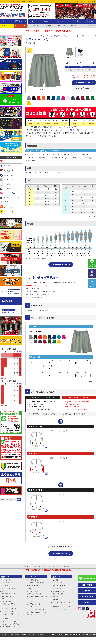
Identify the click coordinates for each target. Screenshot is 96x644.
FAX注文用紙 (6, 583)
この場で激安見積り (82, 88)
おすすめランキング (76, 26)
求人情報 (55, 599)
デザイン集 (62, 26)
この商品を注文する (82, 82)
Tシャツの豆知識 (32, 591)
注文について (48, 21)
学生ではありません (47, 310)
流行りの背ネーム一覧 (9, 627)
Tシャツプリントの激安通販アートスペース (54, 36)
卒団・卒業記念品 (7, 611)
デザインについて (21, 21)
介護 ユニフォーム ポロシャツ (36, 609)
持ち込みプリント (7, 26)
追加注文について (21, 26)
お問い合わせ (92, 1)
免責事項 (55, 597)
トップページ (7, 21)
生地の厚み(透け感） (34, 580)
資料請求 (87, 591)
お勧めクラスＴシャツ (34, 588)
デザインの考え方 (7, 601)
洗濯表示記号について (34, 594)
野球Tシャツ (6, 619)
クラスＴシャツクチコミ (60, 588)
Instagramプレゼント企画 (60, 591)
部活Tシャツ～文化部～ (9, 608)
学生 (31, 310)
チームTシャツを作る (34, 604)
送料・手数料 (87, 585)
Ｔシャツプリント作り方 (60, 609)
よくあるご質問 (87, 597)
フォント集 (48, 26)
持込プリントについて (9, 588)
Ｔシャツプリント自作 (34, 607)
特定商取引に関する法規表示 (62, 607)
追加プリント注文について (10, 591)
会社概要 (55, 580)
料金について (34, 21)
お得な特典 (34, 26)
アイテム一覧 (6, 580)
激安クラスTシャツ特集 (9, 621)
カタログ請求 (76, 21)
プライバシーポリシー (59, 594)
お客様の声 (5, 586)
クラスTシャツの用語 (34, 586)
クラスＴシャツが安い (59, 586)
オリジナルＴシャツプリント (11, 594)
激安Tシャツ (31, 601)
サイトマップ (81, 1)
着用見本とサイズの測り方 (35, 583)
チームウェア (74, 36)
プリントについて (62, 21)
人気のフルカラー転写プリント (11, 624)
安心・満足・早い (58, 583)
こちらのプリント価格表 (66, 130)
